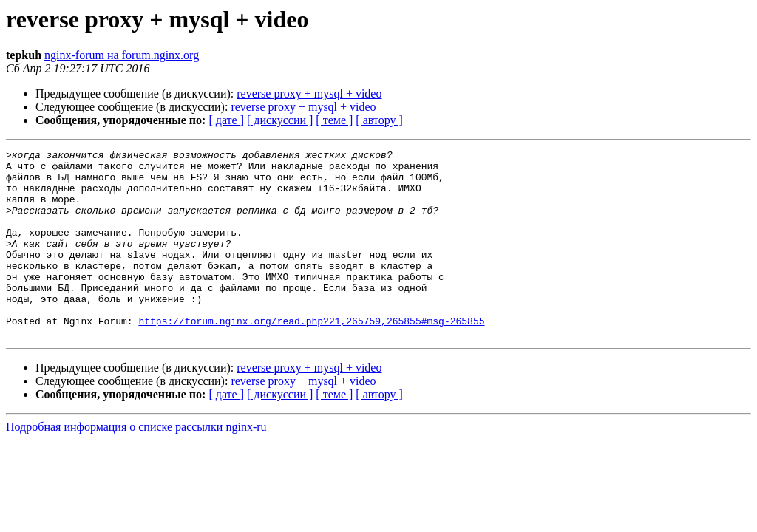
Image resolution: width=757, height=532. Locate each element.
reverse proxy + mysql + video (309, 93)
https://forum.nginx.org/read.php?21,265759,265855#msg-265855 (311, 356)
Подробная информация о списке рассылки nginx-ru (136, 464)
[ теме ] (334, 120)
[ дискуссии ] (280, 120)
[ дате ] (226, 120)
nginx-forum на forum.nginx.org (122, 55)
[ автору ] (379, 120)
